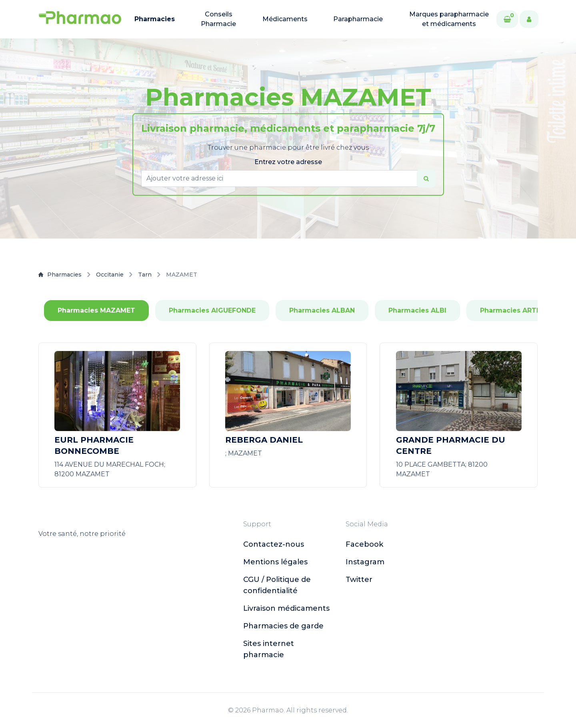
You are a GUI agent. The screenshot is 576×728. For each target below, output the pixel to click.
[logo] (80, 19)
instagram (365, 562)
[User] (529, 19)
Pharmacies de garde (283, 626)
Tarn (145, 275)
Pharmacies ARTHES (515, 310)
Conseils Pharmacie (218, 19)
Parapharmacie (358, 19)
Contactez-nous (274, 544)
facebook (364, 544)
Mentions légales (275, 562)
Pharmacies (155, 19)
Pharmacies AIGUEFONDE (212, 310)
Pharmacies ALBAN (322, 310)
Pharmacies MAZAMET (96, 310)
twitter (359, 580)
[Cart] (507, 19)
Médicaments (285, 19)
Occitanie (110, 275)
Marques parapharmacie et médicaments (449, 19)
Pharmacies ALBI (417, 310)
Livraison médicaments (286, 608)
